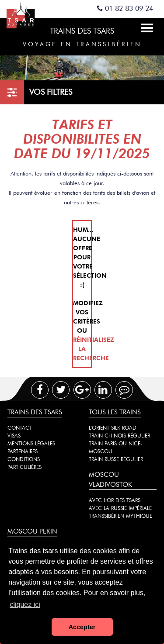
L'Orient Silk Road (113, 428)
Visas (14, 436)
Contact (20, 428)
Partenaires (23, 451)
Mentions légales (31, 443)
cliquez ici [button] (25, 604)
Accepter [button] (82, 627)
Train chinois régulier (119, 436)
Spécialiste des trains (27, 14)
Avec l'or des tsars (115, 500)
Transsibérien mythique (120, 516)
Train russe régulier (116, 459)
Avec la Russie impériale (120, 508)
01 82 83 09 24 (125, 9)
